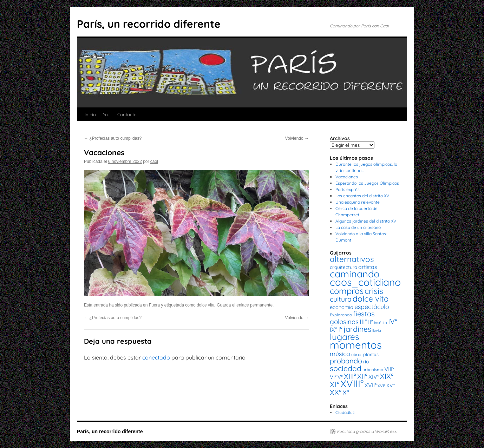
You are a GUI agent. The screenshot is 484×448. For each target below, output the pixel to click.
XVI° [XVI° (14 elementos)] (381, 386)
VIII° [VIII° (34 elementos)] (389, 369)
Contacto (127, 114)
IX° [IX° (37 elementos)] (333, 329)
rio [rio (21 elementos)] (366, 362)
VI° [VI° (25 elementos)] (333, 377)
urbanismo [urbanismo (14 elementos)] (373, 370)
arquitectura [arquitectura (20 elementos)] (344, 267)
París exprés (348, 189)
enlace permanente (254, 305)
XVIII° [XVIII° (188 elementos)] (352, 384)
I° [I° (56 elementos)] (340, 329)
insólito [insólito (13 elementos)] (381, 323)
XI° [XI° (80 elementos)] (335, 384)
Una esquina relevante (358, 202)
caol (154, 162)
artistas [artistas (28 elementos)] (368, 267)
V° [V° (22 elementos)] (340, 377)
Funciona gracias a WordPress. (367, 431)
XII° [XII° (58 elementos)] (362, 376)
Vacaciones (347, 177)
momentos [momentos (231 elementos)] (356, 345)
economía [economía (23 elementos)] (342, 307)
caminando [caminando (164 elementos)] (355, 274)
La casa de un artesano (358, 227)
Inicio (90, 114)
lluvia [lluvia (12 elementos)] (377, 330)
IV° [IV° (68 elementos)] (393, 321)
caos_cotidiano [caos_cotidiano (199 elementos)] (365, 282)
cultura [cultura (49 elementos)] (341, 299)
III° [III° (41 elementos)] (363, 322)
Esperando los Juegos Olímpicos (367, 183)
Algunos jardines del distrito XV (366, 221)
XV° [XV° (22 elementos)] (391, 386)
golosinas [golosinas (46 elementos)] (344, 322)
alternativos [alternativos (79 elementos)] (352, 259)
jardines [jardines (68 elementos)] (357, 329)
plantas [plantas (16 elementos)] (371, 354)
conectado (156, 357)
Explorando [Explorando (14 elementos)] (341, 315)
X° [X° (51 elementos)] (346, 392)
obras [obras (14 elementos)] (357, 354)
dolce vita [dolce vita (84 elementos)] (371, 299)
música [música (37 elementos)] (340, 354)
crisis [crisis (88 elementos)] (374, 291)
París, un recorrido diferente (149, 24)
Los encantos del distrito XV (362, 196)
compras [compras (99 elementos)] (347, 291)
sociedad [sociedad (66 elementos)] (346, 368)
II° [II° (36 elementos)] (371, 322)
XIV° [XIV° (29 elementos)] (374, 377)
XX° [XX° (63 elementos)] (336, 392)
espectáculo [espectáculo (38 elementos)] (372, 307)
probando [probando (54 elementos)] (346, 361)
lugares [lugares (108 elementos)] (344, 337)
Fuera (154, 305)
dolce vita (206, 305)
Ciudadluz (345, 412)
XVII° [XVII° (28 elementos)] (371, 385)
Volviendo (297, 138)
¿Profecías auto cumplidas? (113, 138)
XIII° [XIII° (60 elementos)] (350, 376)
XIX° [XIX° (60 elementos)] (387, 376)
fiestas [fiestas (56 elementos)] (364, 314)
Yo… (107, 114)
